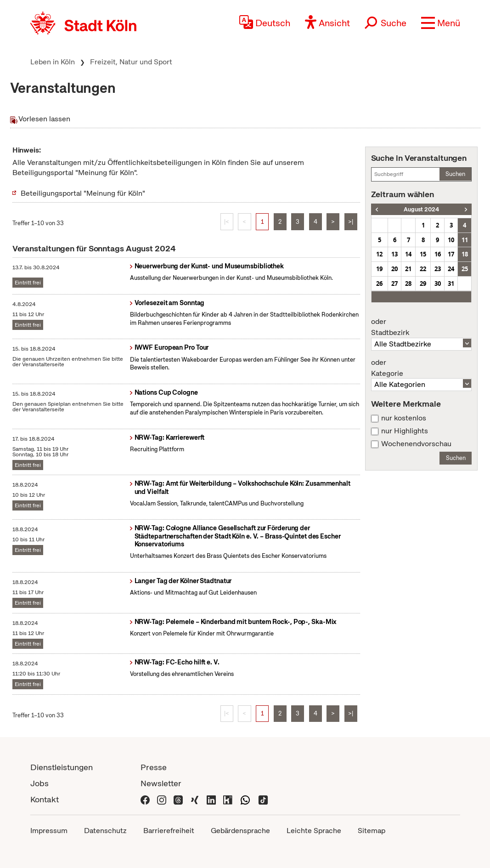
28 (408, 284)
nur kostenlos (404, 418)
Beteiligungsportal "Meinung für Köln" (83, 193)
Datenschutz (105, 831)
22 (423, 269)
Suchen (455, 174)
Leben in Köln (53, 62)
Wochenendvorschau (416, 444)
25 (465, 269)
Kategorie (422, 368)
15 (423, 254)
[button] (441, 23)
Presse (154, 767)
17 (451, 254)
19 (379, 269)
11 (465, 240)
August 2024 (421, 209)
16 (438, 254)
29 (423, 284)
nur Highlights (405, 431)
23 (438, 269)
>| (351, 222)
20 (394, 269)
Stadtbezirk (422, 327)
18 (465, 254)
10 (451, 240)
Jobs (39, 783)
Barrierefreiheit (169, 831)
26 (379, 284)
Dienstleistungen (62, 767)
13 (394, 254)
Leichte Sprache (314, 831)
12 (379, 254)
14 (408, 254)
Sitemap (372, 831)
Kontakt (45, 799)
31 (451, 284)
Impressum (49, 831)
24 (451, 269)
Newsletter (161, 783)
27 (394, 284)
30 (438, 284)
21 (408, 269)
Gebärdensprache (240, 831)
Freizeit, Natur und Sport (131, 62)
